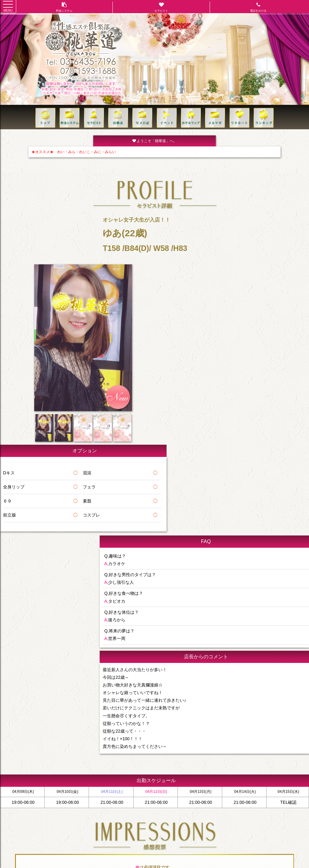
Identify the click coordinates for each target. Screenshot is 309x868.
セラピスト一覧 (60, 764)
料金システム (32, 764)
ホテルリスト (110, 764)
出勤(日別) (86, 764)
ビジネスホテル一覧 (141, 764)
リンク (298, 764)
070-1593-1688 (160, 787)
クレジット (279, 764)
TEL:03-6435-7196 (154, 777)
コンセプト (256, 764)
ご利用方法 (233, 764)
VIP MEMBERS (207, 764)
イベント (169, 764)
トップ (11, 764)
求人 (186, 764)
